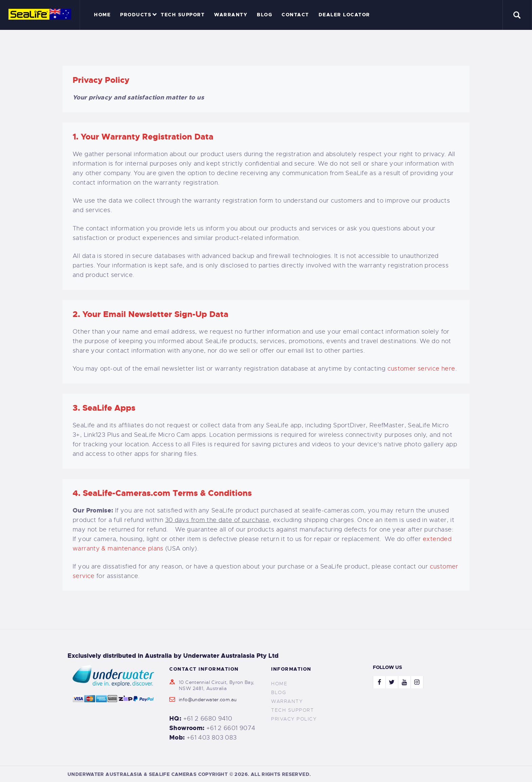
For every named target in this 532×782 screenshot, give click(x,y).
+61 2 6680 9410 (208, 719)
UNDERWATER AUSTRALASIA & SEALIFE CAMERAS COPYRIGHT (148, 774)
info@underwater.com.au (208, 700)
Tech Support (292, 710)
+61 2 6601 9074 (231, 728)
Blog (279, 692)
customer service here (421, 369)
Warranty (287, 701)
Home (279, 684)
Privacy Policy (294, 719)
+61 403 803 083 (212, 738)
